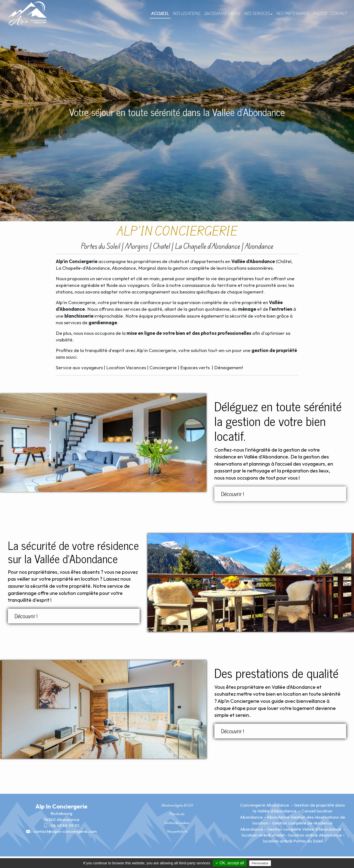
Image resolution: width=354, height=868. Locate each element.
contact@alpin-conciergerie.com (65, 831)
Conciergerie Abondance (265, 805)
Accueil (160, 14)
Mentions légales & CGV (177, 805)
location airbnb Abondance (315, 835)
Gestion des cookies (177, 823)
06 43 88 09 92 (65, 825)
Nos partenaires (293, 14)
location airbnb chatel (263, 835)
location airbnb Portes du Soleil (293, 841)
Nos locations (187, 14)
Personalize (260, 863)
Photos (320, 14)
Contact (339, 14)
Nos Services (258, 14)
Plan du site (177, 814)
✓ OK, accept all (230, 863)
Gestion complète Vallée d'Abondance (305, 829)
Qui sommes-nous (222, 14)
